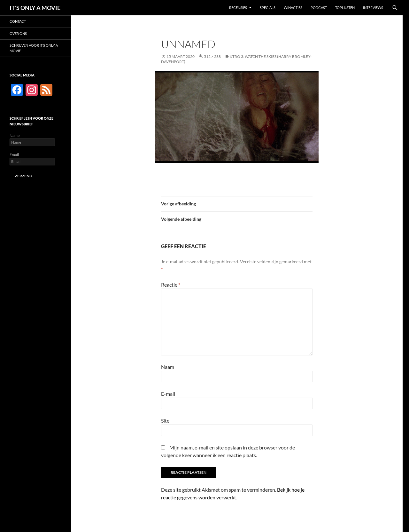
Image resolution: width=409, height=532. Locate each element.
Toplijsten (345, 8)
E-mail (168, 394)
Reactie (171, 285)
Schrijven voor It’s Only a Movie (34, 48)
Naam (168, 367)
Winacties (293, 8)
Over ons (18, 33)
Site (165, 421)
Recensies (238, 8)
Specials (268, 8)
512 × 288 (212, 56)
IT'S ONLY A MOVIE (35, 8)
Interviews (373, 8)
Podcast (319, 8)
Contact (18, 21)
